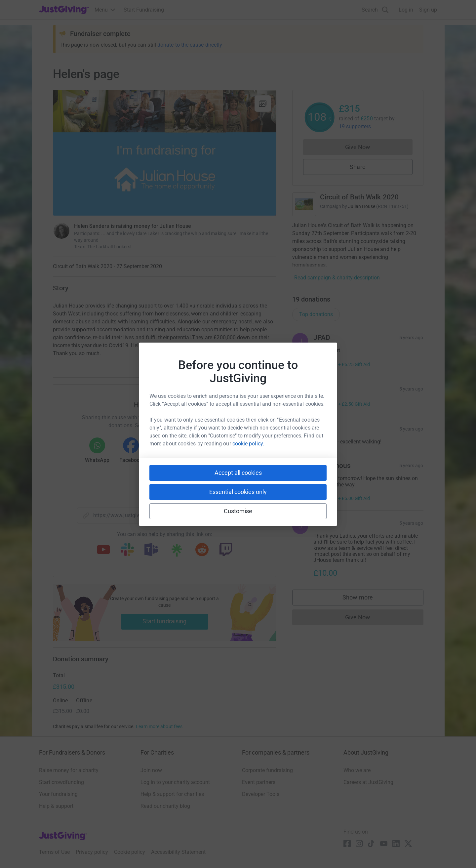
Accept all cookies (238, 473)
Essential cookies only (238, 492)
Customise (238, 511)
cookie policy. (248, 444)
